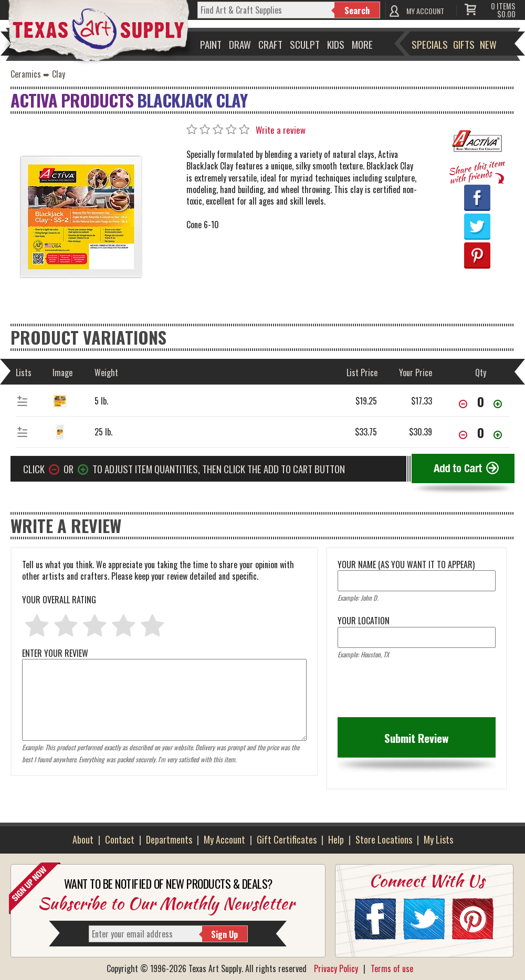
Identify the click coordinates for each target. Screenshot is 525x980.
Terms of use (392, 968)
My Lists (438, 839)
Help (336, 839)
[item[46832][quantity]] (480, 432)
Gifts (464, 44)
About (83, 839)
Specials (430, 44)
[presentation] (417, 691)
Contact (120, 839)
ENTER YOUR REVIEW (164, 659)
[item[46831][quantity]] (480, 401)
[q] (266, 10)
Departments (169, 839)
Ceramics (26, 74)
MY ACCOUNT (425, 11)
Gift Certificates (287, 839)
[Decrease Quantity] (463, 405)
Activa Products (72, 100)
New (488, 44)
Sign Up (224, 934)
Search (357, 10)
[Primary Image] (81, 215)
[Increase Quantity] (498, 405)
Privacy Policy (336, 968)
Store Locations (384, 839)
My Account (224, 839)
